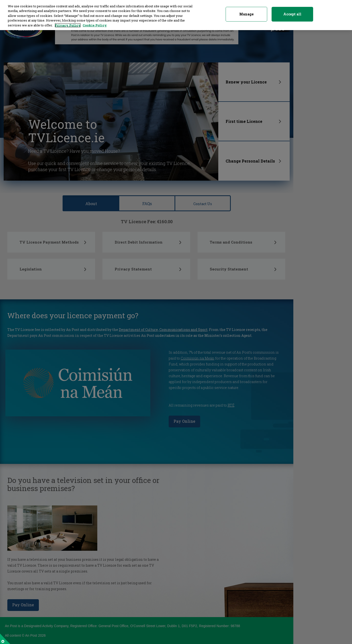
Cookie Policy (95, 22)
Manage (246, 11)
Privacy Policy (68, 22)
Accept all (292, 11)
